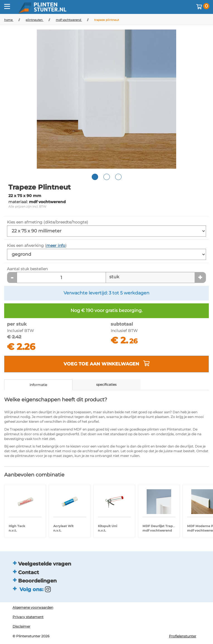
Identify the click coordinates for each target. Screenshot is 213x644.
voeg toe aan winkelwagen (107, 364)
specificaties (106, 384)
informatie (38, 385)
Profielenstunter (183, 636)
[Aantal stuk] (61, 277)
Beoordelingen (37, 581)
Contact (29, 572)
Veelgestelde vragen (45, 564)
